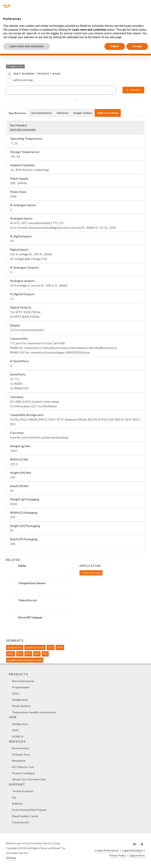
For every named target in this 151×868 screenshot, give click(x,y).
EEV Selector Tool (23, 767)
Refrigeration (20, 700)
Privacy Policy (117, 855)
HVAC (16, 694)
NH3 (37, 654)
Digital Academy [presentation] (108, 113)
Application (23, 80)
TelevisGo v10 (28, 600)
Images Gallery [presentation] (83, 113)
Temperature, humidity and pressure (34, 712)
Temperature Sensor (32, 583)
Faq (14, 797)
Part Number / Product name (37, 74)
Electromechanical (23, 681)
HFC (20, 654)
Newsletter (19, 761)
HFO (28, 654)
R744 (60, 647)
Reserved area (21, 748)
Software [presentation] (63, 113)
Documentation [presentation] (42, 113)
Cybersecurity (21, 822)
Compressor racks (91, 573)
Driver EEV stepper (30, 618)
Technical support (23, 791)
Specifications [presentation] (17, 113)
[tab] (17, 113)
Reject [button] (115, 46)
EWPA (22, 566)
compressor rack (35, 647)
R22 (45, 654)
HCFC (11, 654)
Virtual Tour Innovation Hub (29, 779)
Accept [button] (137, 46)
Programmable (21, 687)
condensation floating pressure (25, 660)
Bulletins (17, 804)
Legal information (132, 850)
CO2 (51, 647)
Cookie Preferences (107, 850)
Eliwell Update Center (25, 816)
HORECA (18, 736)
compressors (15, 647)
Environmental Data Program (29, 810)
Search (133, 90)
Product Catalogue (23, 773)
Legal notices (137, 855)
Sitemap (11, 858)
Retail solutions (21, 706)
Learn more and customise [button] (26, 46)
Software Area (21, 754)
